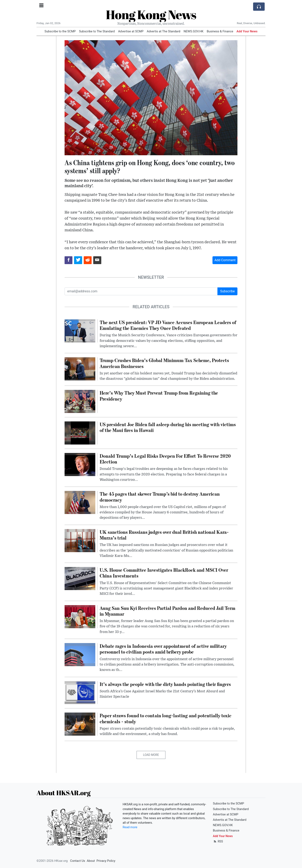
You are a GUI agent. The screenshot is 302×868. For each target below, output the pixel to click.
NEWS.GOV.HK (193, 31)
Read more (130, 827)
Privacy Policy (106, 861)
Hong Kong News (151, 14)
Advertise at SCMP (131, 31)
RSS (218, 841)
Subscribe (227, 291)
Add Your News (247, 31)
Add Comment (225, 260)
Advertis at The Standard (164, 31)
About (91, 861)
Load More (151, 755)
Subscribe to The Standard (97, 31)
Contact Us (78, 861)
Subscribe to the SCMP (60, 31)
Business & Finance (220, 31)
